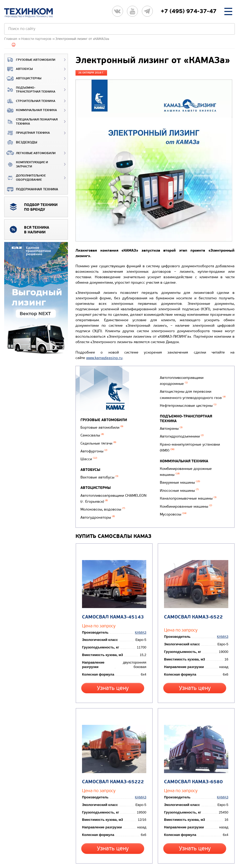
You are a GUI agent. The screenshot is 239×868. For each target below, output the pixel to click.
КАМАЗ (142, 611)
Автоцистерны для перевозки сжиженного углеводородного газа (191, 397)
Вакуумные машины (179, 470)
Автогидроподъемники (180, 430)
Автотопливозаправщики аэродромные (180, 386)
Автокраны (170, 423)
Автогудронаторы (176, 377)
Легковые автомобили (30, 153)
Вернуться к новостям (97, 841)
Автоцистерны (23, 78)
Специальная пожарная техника (31, 122)
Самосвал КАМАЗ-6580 (192, 751)
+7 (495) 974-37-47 (189, 11)
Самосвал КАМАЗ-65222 (112, 751)
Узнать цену (114, 667)
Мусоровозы (172, 497)
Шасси (89, 454)
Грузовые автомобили (30, 60)
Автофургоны (94, 447)
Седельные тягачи (98, 440)
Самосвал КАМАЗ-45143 (112, 596)
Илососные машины (178, 477)
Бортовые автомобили (102, 426)
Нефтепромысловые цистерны (187, 406)
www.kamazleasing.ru (104, 358)
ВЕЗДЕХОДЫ (21, 142)
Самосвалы (92, 433)
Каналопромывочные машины (187, 484)
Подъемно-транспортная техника (30, 90)
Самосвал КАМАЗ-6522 (192, 596)
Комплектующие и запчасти (26, 164)
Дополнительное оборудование (25, 178)
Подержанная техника (31, 189)
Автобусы (19, 69)
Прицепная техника (27, 133)
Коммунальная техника (31, 110)
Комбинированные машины (185, 490)
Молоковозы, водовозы (103, 499)
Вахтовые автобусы (99, 471)
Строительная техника (30, 101)
